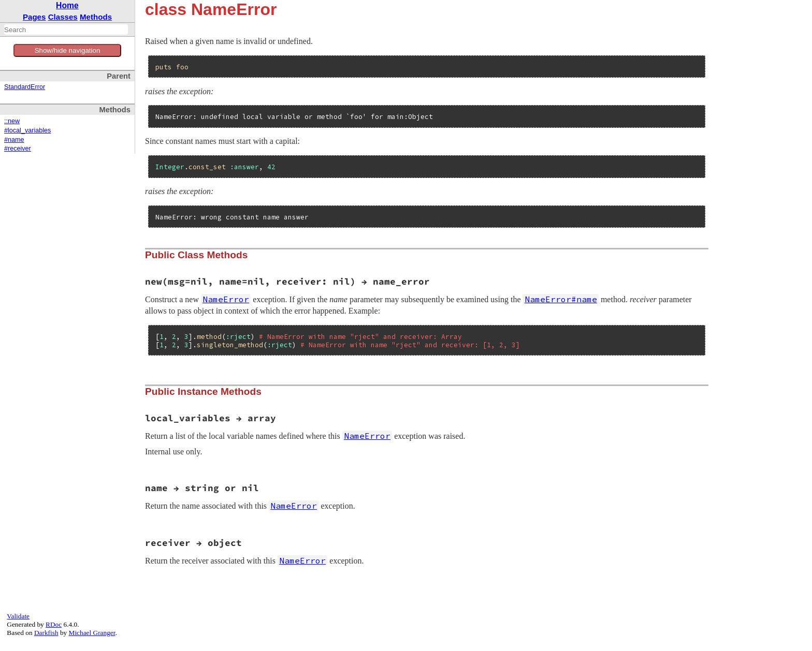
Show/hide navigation (68, 50)
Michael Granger (92, 633)
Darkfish (46, 633)
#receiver (18, 149)
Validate (18, 616)
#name (14, 140)
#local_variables (27, 130)
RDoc (54, 624)
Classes (63, 17)
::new (12, 121)
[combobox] (66, 29)
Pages (34, 17)
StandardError (25, 87)
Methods (96, 17)
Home (67, 5)
